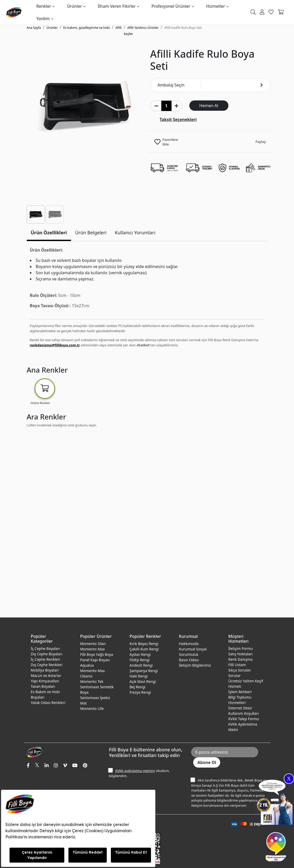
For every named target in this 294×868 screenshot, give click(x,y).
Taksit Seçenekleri (178, 119)
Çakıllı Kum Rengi (144, 649)
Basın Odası (189, 660)
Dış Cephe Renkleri (47, 665)
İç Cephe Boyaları (46, 648)
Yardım (43, 19)
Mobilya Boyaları (45, 670)
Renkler (44, 6)
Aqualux (87, 665)
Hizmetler (216, 6)
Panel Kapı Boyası (95, 660)
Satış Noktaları (240, 654)
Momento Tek (92, 681)
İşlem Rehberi (240, 692)
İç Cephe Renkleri (46, 659)
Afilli (119, 28)
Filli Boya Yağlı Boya (96, 654)
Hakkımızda (189, 644)
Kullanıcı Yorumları (135, 233)
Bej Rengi (137, 687)
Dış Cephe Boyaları (47, 654)
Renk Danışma (240, 659)
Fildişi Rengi (139, 660)
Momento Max (92, 649)
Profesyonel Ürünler (171, 6)
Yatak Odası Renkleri (48, 703)
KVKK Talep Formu (244, 719)
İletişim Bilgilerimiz (195, 665)
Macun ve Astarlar (46, 676)
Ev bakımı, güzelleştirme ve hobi (87, 28)
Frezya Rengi (140, 692)
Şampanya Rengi (144, 671)
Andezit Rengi (141, 665)
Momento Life (92, 708)
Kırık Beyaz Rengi (144, 644)
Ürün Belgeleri (91, 233)
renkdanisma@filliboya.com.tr (55, 345)
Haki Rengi (138, 676)
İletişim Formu (240, 648)
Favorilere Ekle (170, 142)
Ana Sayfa (34, 28)
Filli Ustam (237, 665)
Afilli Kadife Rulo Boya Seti (183, 28)
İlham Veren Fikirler (117, 6)
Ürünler (74, 6)
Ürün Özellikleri (49, 233)
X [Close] (289, 779)
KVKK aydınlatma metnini (135, 771)
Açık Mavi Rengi (143, 681)
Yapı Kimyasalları (45, 681)
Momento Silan (93, 644)
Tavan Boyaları (43, 686)
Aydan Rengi (140, 654)
